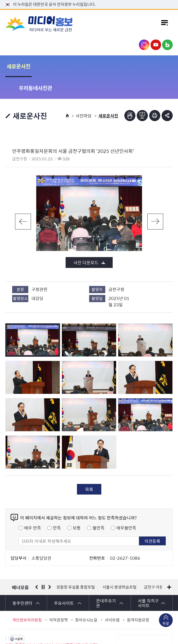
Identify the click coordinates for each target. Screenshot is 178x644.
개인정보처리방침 (27, 598)
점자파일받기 (142, 94)
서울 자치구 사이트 (148, 581)
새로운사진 (19, 66)
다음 (155, 200)
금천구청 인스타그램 (144, 45)
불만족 (99, 506)
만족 (57, 506)
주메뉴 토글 (165, 24)
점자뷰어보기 (130, 94)
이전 (23, 200)
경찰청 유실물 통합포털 (76, 565)
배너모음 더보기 (169, 565)
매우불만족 (126, 506)
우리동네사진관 (62, 66)
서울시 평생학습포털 (119, 565)
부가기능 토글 (167, 94)
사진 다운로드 (86, 241)
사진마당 (84, 94)
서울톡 (19, 617)
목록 (89, 467)
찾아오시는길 (86, 598)
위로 (166, 602)
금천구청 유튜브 (156, 45)
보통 (77, 506)
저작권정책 (58, 598)
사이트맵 (112, 598)
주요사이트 (64, 581)
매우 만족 (33, 506)
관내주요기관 (106, 581)
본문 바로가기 (89, 0)
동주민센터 (22, 581)
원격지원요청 (138, 598)
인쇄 (155, 94)
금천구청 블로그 (167, 45)
